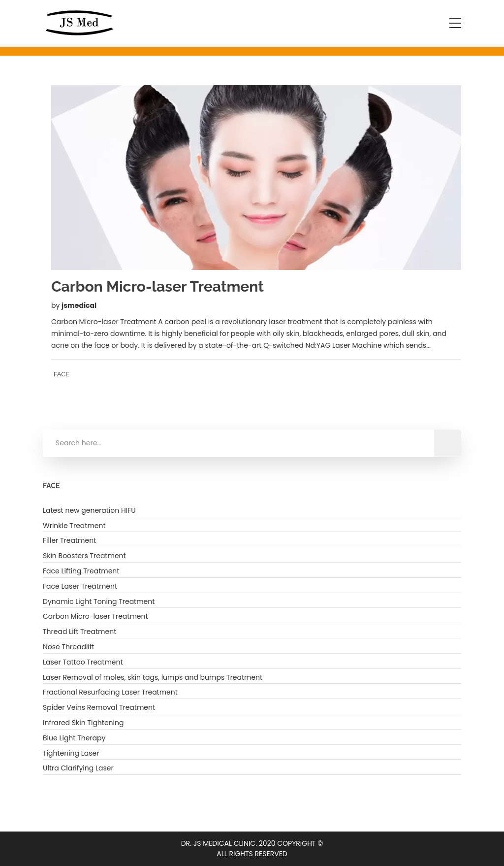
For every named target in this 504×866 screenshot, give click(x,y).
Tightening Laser (71, 753)
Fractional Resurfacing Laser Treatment (110, 692)
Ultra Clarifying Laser (78, 768)
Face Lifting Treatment (81, 571)
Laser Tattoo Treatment (83, 662)
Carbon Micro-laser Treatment (95, 616)
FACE (62, 374)
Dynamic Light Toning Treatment (99, 601)
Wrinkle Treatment (74, 526)
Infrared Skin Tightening (83, 723)
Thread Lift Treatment (79, 632)
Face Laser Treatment (80, 586)
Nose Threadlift (68, 647)
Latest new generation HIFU (89, 510)
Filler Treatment (69, 540)
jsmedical (79, 305)
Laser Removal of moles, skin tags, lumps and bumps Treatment (153, 677)
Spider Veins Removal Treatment (99, 707)
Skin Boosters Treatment (84, 556)
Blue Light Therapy (74, 738)
